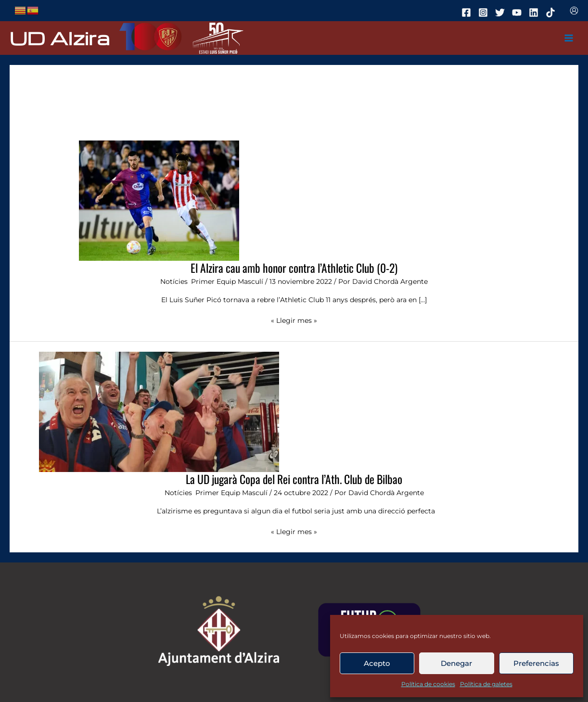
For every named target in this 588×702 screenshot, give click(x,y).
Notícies (174, 281)
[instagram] (485, 13)
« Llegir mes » (294, 320)
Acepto (377, 663)
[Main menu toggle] (569, 38)
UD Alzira (60, 38)
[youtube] (518, 13)
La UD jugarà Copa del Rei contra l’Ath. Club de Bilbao (294, 479)
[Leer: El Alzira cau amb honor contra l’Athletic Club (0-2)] (159, 200)
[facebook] (468, 13)
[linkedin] (535, 13)
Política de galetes (486, 684)
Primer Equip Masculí (227, 281)
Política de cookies (428, 684)
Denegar (456, 663)
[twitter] (501, 13)
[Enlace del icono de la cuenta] (574, 11)
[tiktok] (552, 13)
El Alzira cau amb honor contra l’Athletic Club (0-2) (294, 268)
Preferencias (536, 663)
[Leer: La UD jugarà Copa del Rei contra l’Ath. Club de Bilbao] (159, 411)
